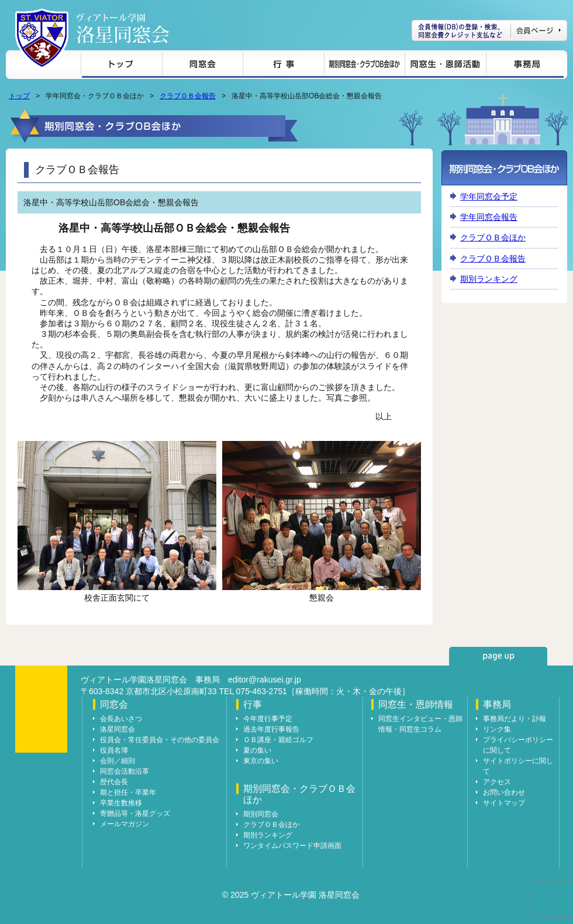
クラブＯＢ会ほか (493, 237)
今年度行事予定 (268, 719)
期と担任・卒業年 (128, 792)
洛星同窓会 (118, 729)
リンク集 (497, 729)
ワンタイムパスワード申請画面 (292, 846)
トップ (121, 66)
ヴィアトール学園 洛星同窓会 (123, 28)
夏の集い (257, 750)
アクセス (497, 782)
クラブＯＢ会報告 (188, 96)
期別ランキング (489, 279)
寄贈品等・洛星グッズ (135, 813)
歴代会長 (114, 782)
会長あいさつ (121, 719)
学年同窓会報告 (489, 217)
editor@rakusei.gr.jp (265, 680)
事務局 (525, 66)
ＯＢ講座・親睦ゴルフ (278, 740)
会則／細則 (118, 761)
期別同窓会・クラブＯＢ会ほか (364, 66)
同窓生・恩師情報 (445, 66)
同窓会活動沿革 (125, 771)
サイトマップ (504, 803)
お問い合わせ (504, 792)
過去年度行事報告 (271, 729)
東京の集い (261, 761)
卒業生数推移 (121, 803)
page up (498, 656)
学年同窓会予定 (489, 196)
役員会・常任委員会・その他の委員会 (160, 740)
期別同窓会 (261, 814)
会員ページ (489, 30)
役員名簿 (114, 750)
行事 (283, 66)
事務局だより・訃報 (515, 719)
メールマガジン (125, 824)
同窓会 (202, 66)
